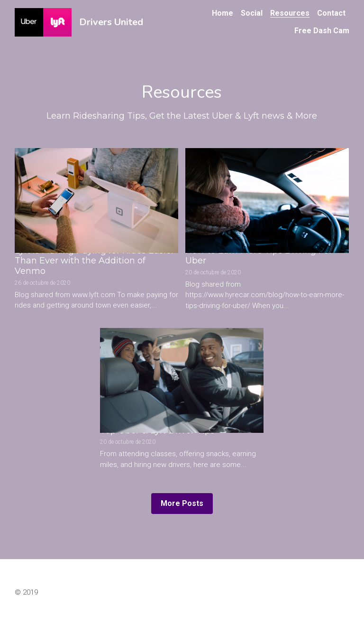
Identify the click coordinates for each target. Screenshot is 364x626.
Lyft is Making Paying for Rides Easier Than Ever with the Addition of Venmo (95, 261)
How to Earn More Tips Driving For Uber (259, 256)
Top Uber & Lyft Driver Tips (157, 430)
